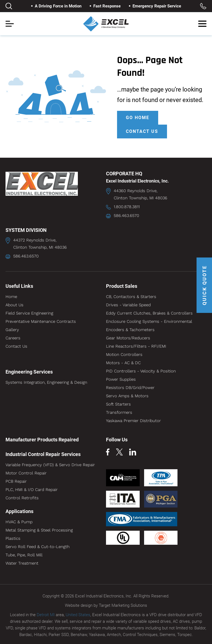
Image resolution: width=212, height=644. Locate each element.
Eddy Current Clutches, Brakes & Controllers (149, 313)
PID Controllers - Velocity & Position (141, 371)
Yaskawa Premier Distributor (133, 421)
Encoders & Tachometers (130, 330)
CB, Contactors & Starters (131, 297)
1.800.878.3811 (127, 207)
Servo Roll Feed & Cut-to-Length (38, 547)
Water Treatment (22, 563)
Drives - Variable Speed (128, 305)
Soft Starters (118, 404)
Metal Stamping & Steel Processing (39, 530)
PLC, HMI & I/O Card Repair (32, 490)
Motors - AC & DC (123, 363)
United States (78, 615)
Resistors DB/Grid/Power (130, 388)
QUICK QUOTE (204, 285)
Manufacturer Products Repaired (42, 440)
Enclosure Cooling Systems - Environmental (149, 321)
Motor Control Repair (26, 473)
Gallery (12, 330)
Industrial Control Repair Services (43, 454)
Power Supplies (121, 379)
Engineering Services (29, 372)
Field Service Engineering (29, 313)
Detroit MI (46, 615)
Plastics (13, 538)
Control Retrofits (22, 498)
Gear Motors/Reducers (128, 338)
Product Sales (122, 286)
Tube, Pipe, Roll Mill (24, 555)
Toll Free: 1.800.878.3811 (203, 6)
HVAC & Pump (19, 522)
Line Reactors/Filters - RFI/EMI (136, 346)
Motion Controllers (124, 355)
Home (11, 297)
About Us (14, 305)
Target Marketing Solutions (123, 605)
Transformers (119, 412)
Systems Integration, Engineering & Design (46, 382)
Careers (13, 338)
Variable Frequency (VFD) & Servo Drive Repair (50, 465)
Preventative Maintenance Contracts (41, 321)
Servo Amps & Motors (127, 396)
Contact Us (16, 346)
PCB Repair (16, 481)
